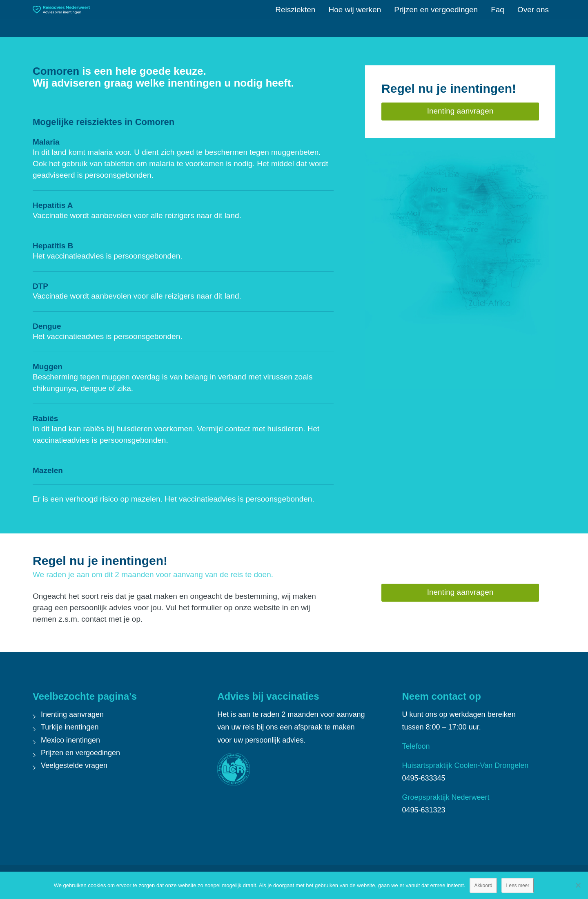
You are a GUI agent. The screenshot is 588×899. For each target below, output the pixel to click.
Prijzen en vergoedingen (80, 753)
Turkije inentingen (70, 727)
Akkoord (483, 886)
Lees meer (518, 886)
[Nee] (578, 885)
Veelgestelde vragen (74, 765)
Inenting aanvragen (72, 714)
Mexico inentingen (70, 740)
